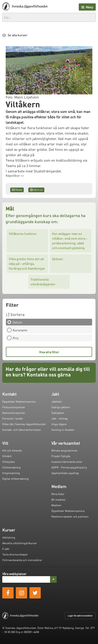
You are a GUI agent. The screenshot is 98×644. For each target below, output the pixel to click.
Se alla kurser (15, 35)
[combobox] (49, 17)
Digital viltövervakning (16, 479)
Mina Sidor (58, 494)
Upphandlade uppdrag (65, 473)
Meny (87, 7)
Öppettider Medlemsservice (19, 402)
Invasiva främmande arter (67, 462)
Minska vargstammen (64, 450)
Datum (16, 322)
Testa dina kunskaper (15, 554)
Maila (17, 190)
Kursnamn (19, 330)
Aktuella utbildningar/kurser (20, 543)
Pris (14, 338)
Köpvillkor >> (15, 175)
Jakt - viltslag (60, 418)
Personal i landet (13, 418)
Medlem (56, 505)
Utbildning (9, 537)
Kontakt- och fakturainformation (22, 430)
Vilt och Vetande (12, 450)
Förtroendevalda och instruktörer (22, 560)
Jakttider (57, 402)
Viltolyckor (9, 462)
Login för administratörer (80, 616)
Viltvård (7, 456)
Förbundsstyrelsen (14, 407)
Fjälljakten (58, 413)
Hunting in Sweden (63, 430)
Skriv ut (36, 190)
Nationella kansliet (14, 413)
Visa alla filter (49, 352)
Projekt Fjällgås (61, 456)
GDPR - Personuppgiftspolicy (69, 467)
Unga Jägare (59, 424)
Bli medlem (59, 500)
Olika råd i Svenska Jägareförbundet (24, 424)
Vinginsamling (11, 473)
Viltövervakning (11, 467)
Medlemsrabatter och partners (70, 517)
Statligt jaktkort (61, 407)
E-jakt (6, 549)
